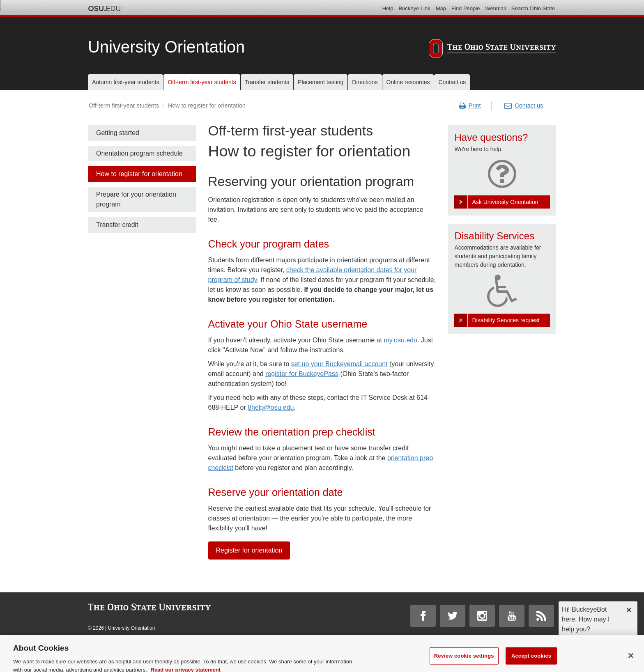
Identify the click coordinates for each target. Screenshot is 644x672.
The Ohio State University (104, 9)
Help (388, 8)
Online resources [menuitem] (408, 82)
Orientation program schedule (139, 153)
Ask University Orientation (505, 202)
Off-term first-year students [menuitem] (202, 82)
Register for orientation (249, 550)
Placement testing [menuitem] (321, 82)
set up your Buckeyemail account (339, 364)
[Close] (631, 661)
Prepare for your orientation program (136, 199)
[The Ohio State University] (492, 50)
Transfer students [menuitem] (267, 82)
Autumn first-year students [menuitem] (125, 82)
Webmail (495, 8)
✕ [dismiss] (629, 610)
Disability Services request (506, 320)
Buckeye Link (414, 8)
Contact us (524, 106)
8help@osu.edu (271, 407)
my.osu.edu (400, 340)
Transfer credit (117, 225)
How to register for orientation (139, 174)
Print (470, 106)
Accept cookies (531, 661)
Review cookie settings (464, 661)
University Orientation (166, 47)
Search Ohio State (533, 8)
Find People (466, 8)
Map (441, 8)
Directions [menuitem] (365, 82)
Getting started (118, 133)
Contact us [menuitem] (452, 82)
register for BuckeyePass (302, 374)
